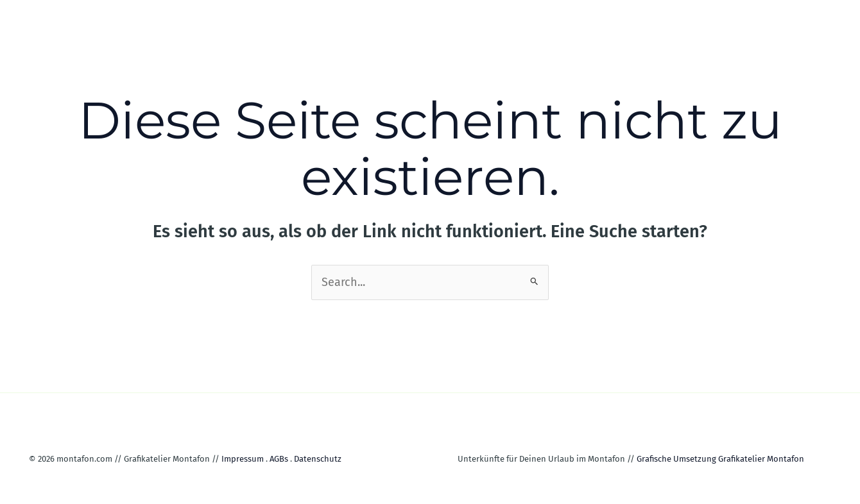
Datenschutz (318, 459)
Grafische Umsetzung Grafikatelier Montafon (720, 459)
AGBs (279, 459)
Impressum (243, 459)
